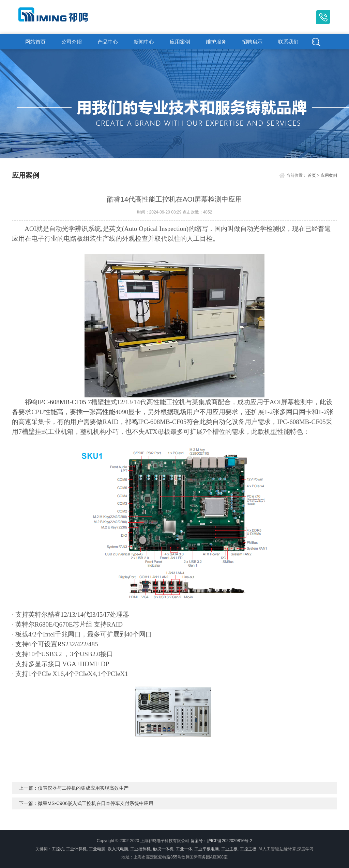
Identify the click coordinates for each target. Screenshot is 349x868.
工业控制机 (140, 849)
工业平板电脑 (207, 849)
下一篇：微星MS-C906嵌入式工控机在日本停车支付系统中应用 (86, 803)
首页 (312, 175)
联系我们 (288, 42)
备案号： (199, 841)
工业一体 (184, 849)
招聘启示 (252, 42)
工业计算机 (76, 849)
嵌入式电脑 (118, 849)
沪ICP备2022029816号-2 (230, 841)
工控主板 (248, 849)
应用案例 (180, 42)
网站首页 (35, 42)
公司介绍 (72, 42)
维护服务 (216, 42)
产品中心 (108, 42)
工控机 (58, 849)
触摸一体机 (163, 849)
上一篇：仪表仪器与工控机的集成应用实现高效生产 (74, 788)
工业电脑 (97, 849)
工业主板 (229, 849)
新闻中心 (144, 42)
